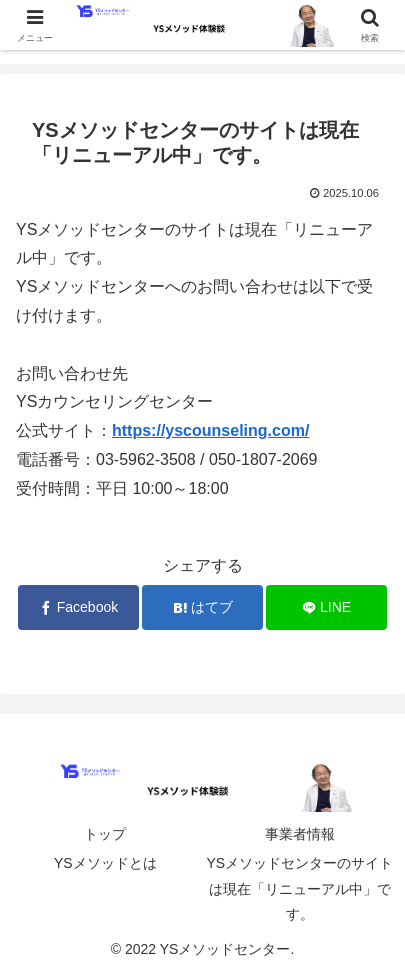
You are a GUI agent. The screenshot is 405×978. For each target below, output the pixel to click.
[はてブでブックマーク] (202, 607)
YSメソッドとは (105, 863)
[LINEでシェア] (326, 607)
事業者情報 (300, 834)
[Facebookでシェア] (78, 607)
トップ (105, 834)
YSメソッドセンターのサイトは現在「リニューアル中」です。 (299, 888)
